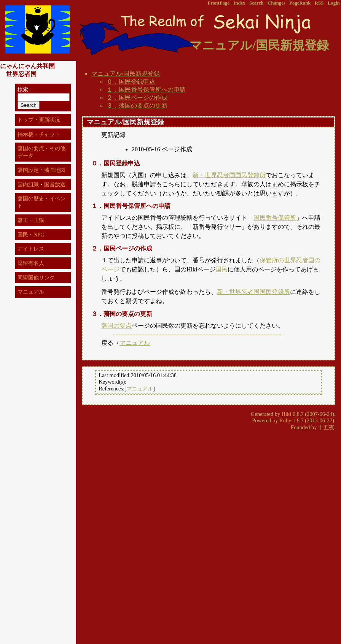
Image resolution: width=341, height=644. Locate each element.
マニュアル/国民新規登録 (126, 74)
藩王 (23, 220)
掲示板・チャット (39, 134)
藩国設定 (28, 170)
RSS (319, 3)
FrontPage (219, 3)
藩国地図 (55, 170)
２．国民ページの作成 (137, 98)
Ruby (285, 420)
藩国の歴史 (31, 198)
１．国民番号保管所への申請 (146, 90)
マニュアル (135, 343)
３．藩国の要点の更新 (137, 105)
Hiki (287, 414)
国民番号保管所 (275, 218)
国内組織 (28, 184)
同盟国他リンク (36, 278)
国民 (221, 269)
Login (334, 3)
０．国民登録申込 (131, 82)
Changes (276, 3)
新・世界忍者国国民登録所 (229, 175)
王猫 (39, 220)
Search (256, 3)
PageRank (300, 3)
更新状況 (49, 120)
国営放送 (55, 184)
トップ (25, 120)
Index (239, 3)
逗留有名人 (31, 263)
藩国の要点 (116, 326)
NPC (39, 235)
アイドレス (31, 249)
